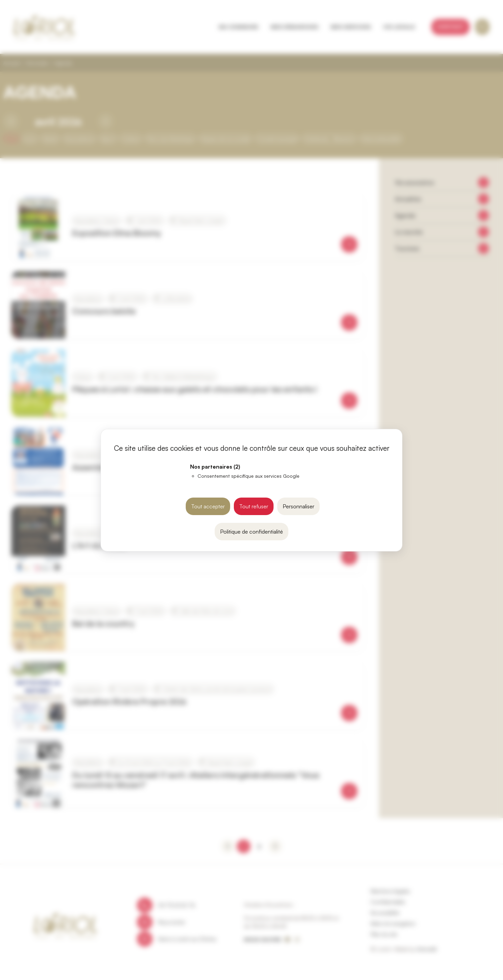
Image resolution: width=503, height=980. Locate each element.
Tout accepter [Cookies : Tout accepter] (208, 506)
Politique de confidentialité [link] (251, 532)
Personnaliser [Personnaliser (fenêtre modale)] (298, 506)
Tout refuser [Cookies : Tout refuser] (254, 506)
